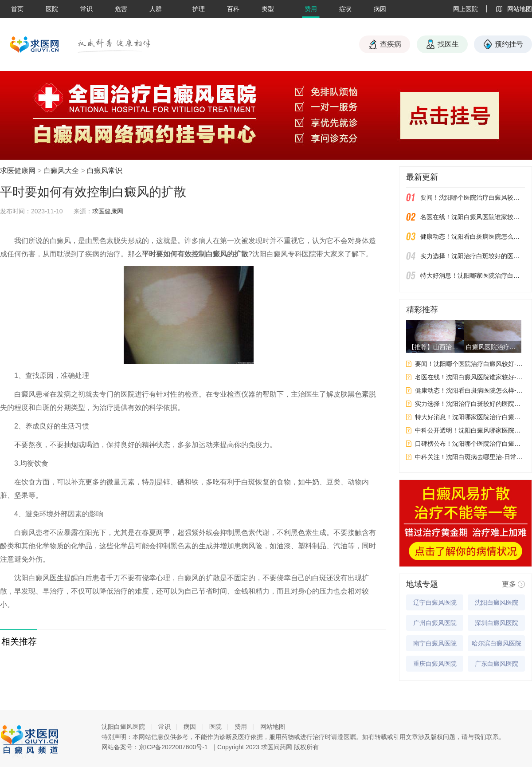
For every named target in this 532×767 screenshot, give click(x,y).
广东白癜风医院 (497, 664)
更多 (509, 584)
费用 (311, 9)
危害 (121, 9)
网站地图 (273, 727)
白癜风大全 (61, 171)
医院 (52, 9)
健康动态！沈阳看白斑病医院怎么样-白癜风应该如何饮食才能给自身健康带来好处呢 (473, 236)
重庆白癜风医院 (435, 664)
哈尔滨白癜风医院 (497, 643)
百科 (233, 9)
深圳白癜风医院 (497, 623)
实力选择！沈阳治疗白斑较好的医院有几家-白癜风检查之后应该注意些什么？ (473, 256)
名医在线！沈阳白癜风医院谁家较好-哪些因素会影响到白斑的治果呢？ (473, 217)
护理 (199, 9)
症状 (345, 9)
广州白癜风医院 (435, 623)
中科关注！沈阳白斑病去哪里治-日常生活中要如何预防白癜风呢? (470, 457)
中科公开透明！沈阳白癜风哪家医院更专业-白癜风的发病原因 (470, 430)
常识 (86, 9)
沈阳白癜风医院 (497, 602)
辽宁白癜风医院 (435, 602)
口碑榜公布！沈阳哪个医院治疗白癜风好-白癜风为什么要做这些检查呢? (470, 444)
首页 (17, 9)
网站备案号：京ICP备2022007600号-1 (155, 747)
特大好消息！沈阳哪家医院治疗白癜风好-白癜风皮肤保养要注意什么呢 (473, 275)
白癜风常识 (105, 171)
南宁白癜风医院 (435, 643)
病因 (380, 9)
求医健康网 (18, 171)
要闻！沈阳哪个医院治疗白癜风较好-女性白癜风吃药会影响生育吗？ (473, 197)
